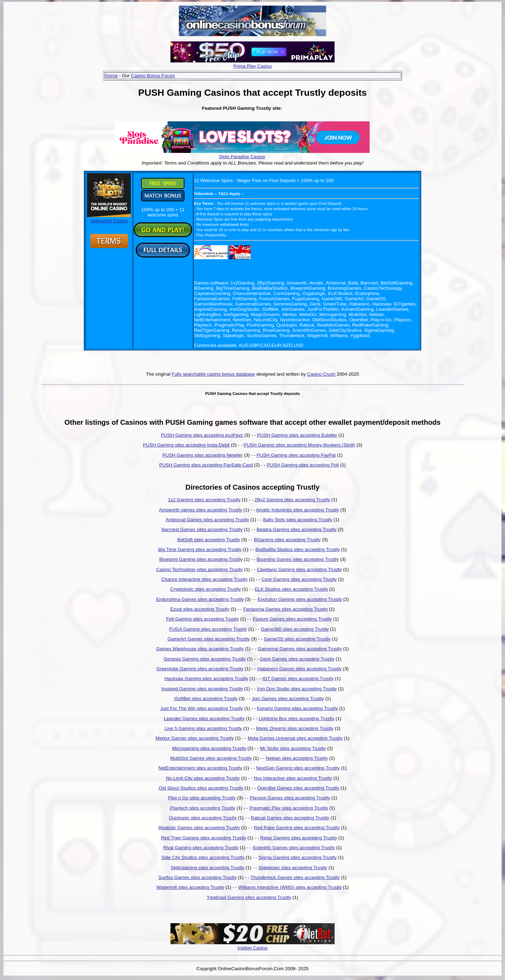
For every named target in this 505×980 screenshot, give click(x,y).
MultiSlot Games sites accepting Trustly (211, 758)
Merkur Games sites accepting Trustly (194, 738)
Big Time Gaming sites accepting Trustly (200, 549)
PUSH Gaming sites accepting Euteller (297, 435)
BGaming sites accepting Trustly (287, 540)
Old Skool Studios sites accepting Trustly (201, 788)
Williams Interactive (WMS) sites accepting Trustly (290, 887)
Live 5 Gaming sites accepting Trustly (203, 728)
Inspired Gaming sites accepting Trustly (202, 689)
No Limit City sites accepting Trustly (203, 778)
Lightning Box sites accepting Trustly (296, 719)
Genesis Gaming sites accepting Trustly (205, 659)
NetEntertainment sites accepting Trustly (200, 768)
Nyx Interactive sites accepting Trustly (293, 778)
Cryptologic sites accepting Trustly (205, 589)
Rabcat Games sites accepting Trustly (290, 818)
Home (112, 76)
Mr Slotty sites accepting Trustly (293, 748)
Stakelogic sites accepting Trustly (293, 868)
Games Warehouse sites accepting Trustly (200, 649)
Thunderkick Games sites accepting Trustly (295, 877)
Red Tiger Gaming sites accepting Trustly (204, 838)
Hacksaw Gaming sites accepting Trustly (206, 679)
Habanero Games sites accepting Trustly (299, 669)
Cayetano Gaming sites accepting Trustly (299, 569)
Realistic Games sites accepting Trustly (199, 828)
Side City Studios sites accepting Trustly (203, 857)
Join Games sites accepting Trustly (288, 699)
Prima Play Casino (252, 66)
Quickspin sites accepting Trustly (203, 818)
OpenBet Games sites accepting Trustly (298, 788)
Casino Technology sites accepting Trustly (199, 569)
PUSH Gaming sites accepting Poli (303, 465)
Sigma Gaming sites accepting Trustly (298, 857)
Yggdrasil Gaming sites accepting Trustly (249, 897)
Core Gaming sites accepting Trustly (299, 579)
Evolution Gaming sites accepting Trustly (300, 599)
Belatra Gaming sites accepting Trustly (297, 529)
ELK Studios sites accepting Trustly (291, 589)
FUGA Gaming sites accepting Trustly (208, 629)
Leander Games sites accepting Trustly (204, 719)
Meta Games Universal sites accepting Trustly (295, 738)
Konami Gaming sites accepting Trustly (297, 708)
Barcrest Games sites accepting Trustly (202, 529)
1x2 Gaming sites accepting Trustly (204, 500)
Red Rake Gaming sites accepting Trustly (297, 828)
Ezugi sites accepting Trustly (200, 609)
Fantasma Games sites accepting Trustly (286, 609)
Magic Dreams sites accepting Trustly (295, 728)
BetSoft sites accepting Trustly (209, 540)
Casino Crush (321, 374)
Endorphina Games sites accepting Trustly (200, 599)
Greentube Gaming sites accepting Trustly (200, 669)
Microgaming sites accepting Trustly (209, 748)
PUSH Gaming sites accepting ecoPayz (202, 435)
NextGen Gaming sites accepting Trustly (298, 768)
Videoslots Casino (109, 218)
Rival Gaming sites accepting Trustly (201, 848)
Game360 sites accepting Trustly (295, 629)
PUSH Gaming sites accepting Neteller (203, 455)
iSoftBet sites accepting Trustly (206, 699)
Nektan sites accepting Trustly (297, 758)
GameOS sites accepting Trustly (297, 639)
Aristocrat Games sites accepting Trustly (208, 520)
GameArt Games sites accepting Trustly (208, 639)
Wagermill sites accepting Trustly (190, 887)
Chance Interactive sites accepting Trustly (204, 579)
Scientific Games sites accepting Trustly (294, 848)
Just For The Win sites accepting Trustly (202, 708)
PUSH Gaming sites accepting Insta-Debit (186, 445)
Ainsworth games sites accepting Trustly (200, 510)
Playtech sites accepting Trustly (203, 808)
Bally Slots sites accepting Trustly (298, 520)
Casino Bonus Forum (153, 76)
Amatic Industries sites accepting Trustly (298, 510)
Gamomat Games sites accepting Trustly (300, 649)
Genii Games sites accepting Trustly (297, 659)
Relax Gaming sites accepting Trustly (299, 838)
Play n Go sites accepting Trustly (202, 798)
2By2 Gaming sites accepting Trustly (292, 500)
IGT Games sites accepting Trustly (298, 679)
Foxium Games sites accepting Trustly (292, 619)
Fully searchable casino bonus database (214, 374)
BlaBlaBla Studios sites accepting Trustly (298, 549)
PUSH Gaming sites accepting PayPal (296, 455)
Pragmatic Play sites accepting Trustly (289, 808)
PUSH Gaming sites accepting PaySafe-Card (206, 465)
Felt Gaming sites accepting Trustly (203, 619)
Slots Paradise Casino (242, 157)
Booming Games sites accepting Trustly (298, 559)
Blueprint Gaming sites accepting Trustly (201, 559)
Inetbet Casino (252, 948)
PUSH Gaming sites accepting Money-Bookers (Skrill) (299, 445)
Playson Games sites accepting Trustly (290, 798)
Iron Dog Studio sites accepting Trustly (297, 689)
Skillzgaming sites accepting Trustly (208, 868)
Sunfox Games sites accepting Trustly (198, 877)
